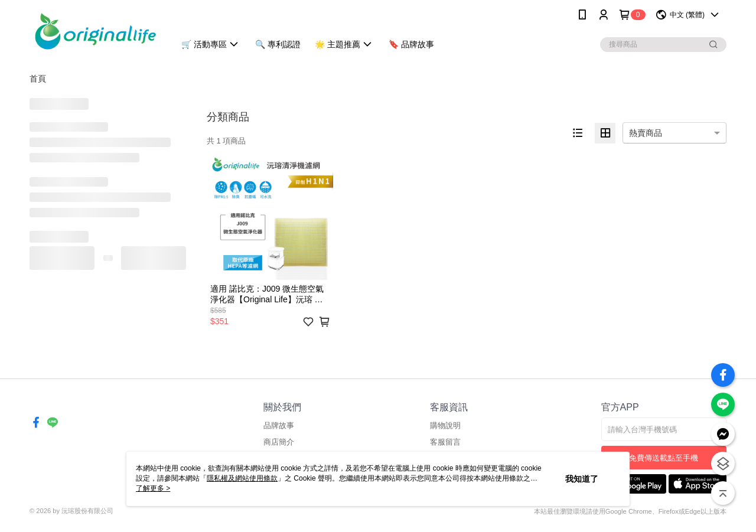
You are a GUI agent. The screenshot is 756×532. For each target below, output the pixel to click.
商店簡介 (279, 442)
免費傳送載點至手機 (664, 458)
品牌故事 (279, 425)
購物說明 (445, 425)
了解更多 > (153, 488)
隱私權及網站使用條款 (242, 478)
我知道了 (582, 479)
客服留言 (445, 442)
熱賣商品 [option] (646, 133)
